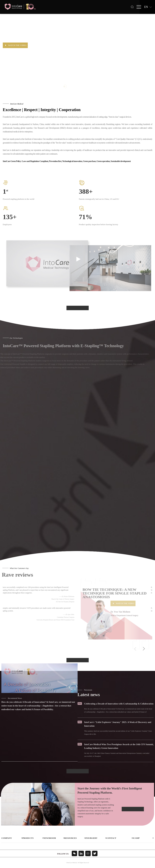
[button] (144, 649)
